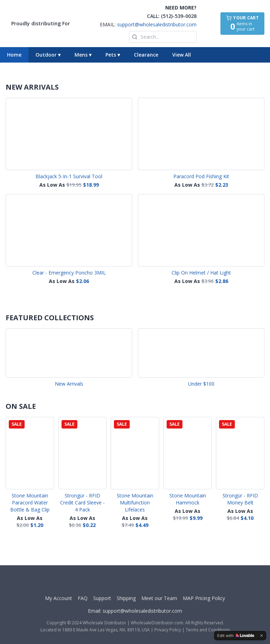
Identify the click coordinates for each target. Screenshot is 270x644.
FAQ (83, 598)
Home (14, 55)
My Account (59, 598)
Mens (83, 55)
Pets (113, 55)
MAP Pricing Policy (204, 598)
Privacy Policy (168, 630)
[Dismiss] (262, 636)
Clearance (146, 55)
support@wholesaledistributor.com (157, 24)
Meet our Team (159, 598)
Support (102, 598)
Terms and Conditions (208, 630)
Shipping (126, 598)
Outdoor (48, 55)
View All (182, 55)
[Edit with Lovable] (236, 636)
